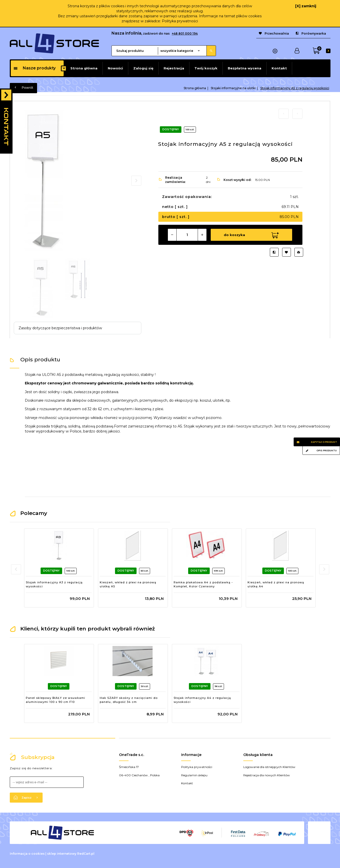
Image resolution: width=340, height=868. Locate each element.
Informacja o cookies (27, 854)
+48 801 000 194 (185, 33)
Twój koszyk (206, 68)
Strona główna (84, 68)
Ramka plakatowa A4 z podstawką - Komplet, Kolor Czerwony (203, 584)
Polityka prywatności (180, 21)
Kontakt (279, 68)
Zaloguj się (143, 68)
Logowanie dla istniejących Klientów (269, 767)
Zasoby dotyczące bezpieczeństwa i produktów (60, 328)
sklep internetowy (62, 854)
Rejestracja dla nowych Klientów (267, 775)
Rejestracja (174, 68)
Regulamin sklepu (194, 775)
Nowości (115, 68)
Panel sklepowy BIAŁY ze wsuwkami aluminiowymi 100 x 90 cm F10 (55, 700)
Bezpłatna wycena (245, 68)
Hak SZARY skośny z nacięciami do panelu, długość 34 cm (129, 700)
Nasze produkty (34, 68)
